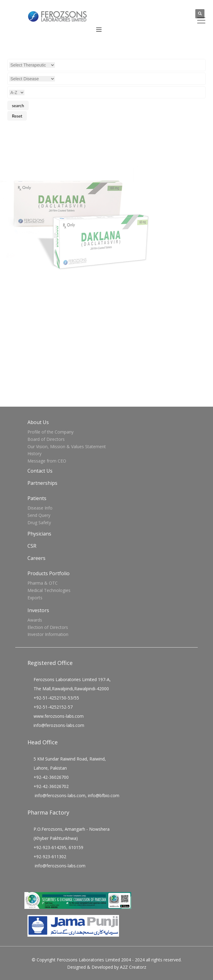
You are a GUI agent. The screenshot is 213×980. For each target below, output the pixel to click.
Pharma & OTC (43, 583)
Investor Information (48, 634)
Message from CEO (47, 461)
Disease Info (40, 508)
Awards (35, 620)
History (34, 454)
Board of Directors (46, 439)
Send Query (39, 515)
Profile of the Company (51, 432)
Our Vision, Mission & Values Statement (67, 446)
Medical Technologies (49, 590)
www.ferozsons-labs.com (59, 716)
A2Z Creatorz (133, 967)
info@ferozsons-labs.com (59, 725)
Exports (35, 598)
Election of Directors (48, 627)
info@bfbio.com (104, 795)
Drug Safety (39, 523)
